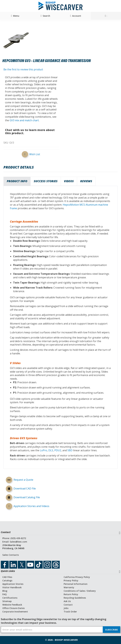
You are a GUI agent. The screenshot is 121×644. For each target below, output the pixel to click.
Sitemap (7, 601)
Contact (68, 605)
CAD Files (7, 577)
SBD (70, 450)
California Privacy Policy (77, 577)
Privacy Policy (71, 580)
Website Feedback (12, 605)
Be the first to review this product (23, 69)
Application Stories (13, 584)
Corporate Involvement (15, 612)
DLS (51, 450)
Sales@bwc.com (18, 542)
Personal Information (76, 584)
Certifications (10, 598)
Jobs (66, 608)
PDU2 (58, 450)
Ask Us (67, 601)
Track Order (70, 612)
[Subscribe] (111, 630)
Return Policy (71, 594)
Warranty (69, 587)
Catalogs (7, 580)
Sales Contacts (11, 555)
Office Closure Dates (13, 608)
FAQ (4, 594)
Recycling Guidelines (75, 598)
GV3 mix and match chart (24, 120)
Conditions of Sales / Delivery (80, 591)
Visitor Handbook (12, 587)
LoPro (43, 450)
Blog (5, 591)
